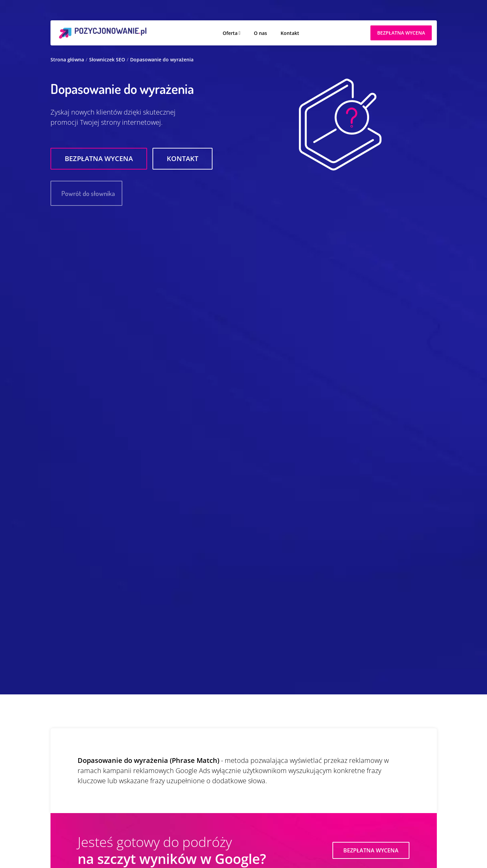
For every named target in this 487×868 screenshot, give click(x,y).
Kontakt (290, 33)
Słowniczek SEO (107, 60)
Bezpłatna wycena (99, 159)
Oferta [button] (230, 33)
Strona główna (67, 60)
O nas (260, 33)
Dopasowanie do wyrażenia (162, 60)
